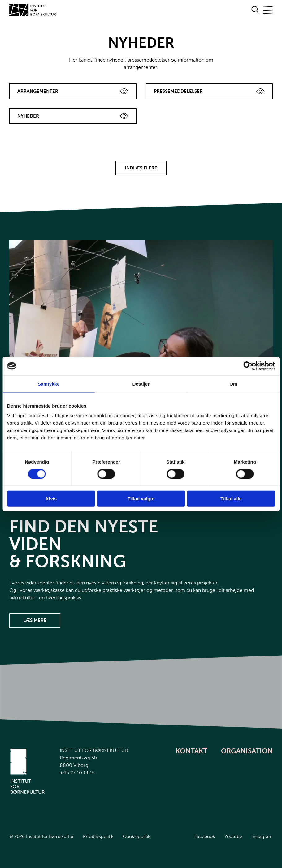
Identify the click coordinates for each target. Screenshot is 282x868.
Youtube (233, 836)
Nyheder (28, 116)
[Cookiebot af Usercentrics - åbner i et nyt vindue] (248, 366)
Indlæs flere (141, 168)
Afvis (51, 499)
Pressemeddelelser (178, 91)
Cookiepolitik (137, 836)
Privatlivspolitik (98, 836)
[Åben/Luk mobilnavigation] (268, 10)
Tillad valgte (141, 499)
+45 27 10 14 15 (77, 773)
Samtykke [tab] (49, 384)
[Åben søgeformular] (255, 10)
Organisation (247, 751)
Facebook (205, 836)
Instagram (262, 836)
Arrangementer (38, 91)
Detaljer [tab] (141, 384)
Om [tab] (233, 384)
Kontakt (191, 751)
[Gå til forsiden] (33, 10)
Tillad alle (231, 499)
